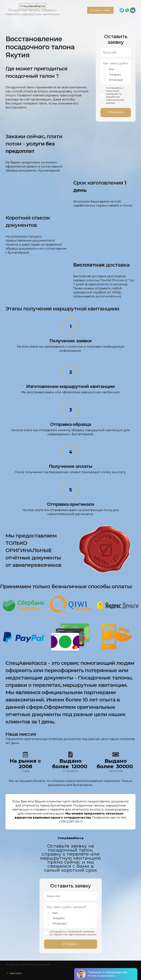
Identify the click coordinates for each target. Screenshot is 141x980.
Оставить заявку (100, 10)
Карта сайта (17, 973)
